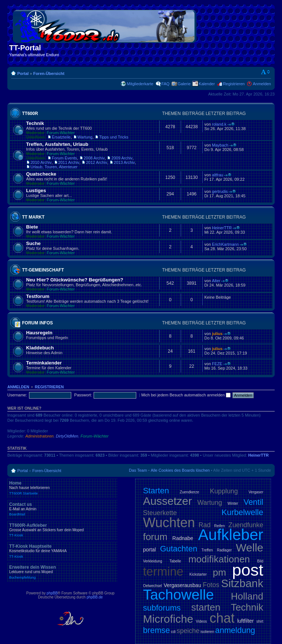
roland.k (219, 124)
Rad (205, 525)
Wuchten (169, 523)
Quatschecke (41, 174)
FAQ (166, 84)
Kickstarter (198, 574)
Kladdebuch (40, 348)
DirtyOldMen (67, 436)
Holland (247, 596)
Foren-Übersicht (49, 73)
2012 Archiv (96, 162)
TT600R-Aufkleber (62, 530)
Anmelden (262, 84)
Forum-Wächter (61, 133)
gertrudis (220, 191)
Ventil (253, 502)
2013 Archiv (124, 162)
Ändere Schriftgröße (266, 72)
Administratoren (39, 436)
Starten (156, 491)
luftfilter (245, 621)
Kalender (207, 84)
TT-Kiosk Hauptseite (62, 551)
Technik (35, 123)
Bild (260, 561)
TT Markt (33, 217)
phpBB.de (95, 597)
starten (206, 607)
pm (219, 572)
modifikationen (219, 559)
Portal (23, 73)
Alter (216, 281)
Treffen (207, 550)
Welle (250, 548)
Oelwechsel (152, 586)
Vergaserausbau (182, 585)
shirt (260, 621)
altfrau (218, 175)
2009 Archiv (122, 158)
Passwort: (83, 395)
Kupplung (224, 491)
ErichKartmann (225, 244)
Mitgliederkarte (140, 84)
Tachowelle (178, 595)
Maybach (220, 145)
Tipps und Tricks (114, 137)
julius (217, 334)
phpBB (52, 593)
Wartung (85, 137)
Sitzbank (242, 583)
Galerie (184, 84)
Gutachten (179, 549)
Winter (233, 503)
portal (149, 550)
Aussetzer (167, 501)
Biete (32, 227)
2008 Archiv (94, 158)
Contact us (62, 509)
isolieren (207, 632)
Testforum (38, 296)
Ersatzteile (61, 137)
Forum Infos (37, 323)
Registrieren (234, 84)
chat (222, 618)
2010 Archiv (41, 162)
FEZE (217, 364)
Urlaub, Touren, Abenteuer (54, 167)
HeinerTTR (222, 228)
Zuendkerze (190, 492)
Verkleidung (152, 561)
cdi (173, 632)
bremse (156, 630)
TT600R (30, 114)
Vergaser (256, 492)
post (248, 570)
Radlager (225, 550)
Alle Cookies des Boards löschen (180, 470)
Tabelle (175, 561)
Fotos (211, 585)
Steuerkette (160, 513)
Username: (17, 395)
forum (155, 537)
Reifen (219, 526)
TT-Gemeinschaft (43, 270)
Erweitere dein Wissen (62, 572)
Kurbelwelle (242, 512)
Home (62, 488)
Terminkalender (44, 363)
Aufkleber (231, 535)
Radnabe (183, 538)
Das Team (138, 470)
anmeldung (235, 630)
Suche (33, 243)
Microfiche (168, 619)
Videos (201, 621)
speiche (188, 631)
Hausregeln (39, 333)
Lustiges (36, 190)
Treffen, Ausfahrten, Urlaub (57, 144)
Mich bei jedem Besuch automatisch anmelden (186, 395)
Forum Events (64, 158)
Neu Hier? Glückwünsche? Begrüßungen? (75, 280)
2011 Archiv (69, 162)
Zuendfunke (246, 525)
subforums (162, 608)
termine (163, 571)
